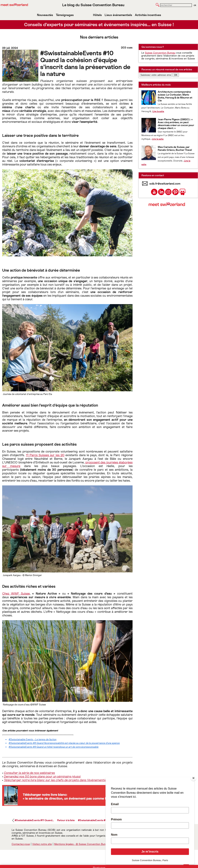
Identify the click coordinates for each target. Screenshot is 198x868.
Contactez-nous (21, 844)
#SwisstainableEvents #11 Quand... (34, 820)
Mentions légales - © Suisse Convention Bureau (82, 844)
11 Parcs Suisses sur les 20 (45, 455)
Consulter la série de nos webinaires (29, 773)
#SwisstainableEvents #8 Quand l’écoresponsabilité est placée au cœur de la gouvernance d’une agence (64, 743)
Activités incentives (148, 15)
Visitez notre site (42, 844)
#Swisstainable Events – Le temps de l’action (33, 739)
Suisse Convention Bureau (160, 53)
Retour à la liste (66, 820)
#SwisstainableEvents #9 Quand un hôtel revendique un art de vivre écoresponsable (54, 747)
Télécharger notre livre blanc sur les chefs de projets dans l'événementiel (55, 780)
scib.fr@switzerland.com (165, 184)
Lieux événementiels (118, 15)
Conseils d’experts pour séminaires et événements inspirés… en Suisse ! (99, 25)
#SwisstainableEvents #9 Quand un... (99, 820)
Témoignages (65, 15)
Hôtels (97, 15)
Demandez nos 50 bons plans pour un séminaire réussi (42, 776)
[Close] (193, 778)
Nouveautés (45, 15)
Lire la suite (158, 111)
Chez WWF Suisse (16, 594)
